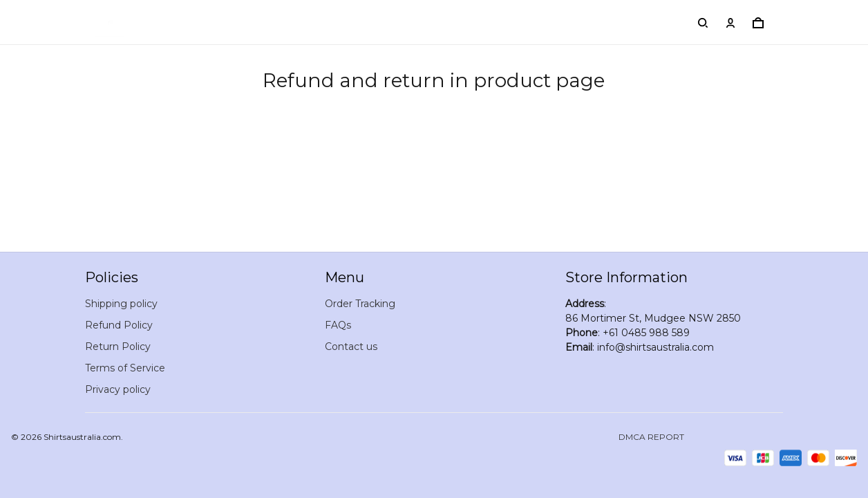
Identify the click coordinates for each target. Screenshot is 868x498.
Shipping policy (121, 304)
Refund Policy (119, 325)
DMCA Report (651, 437)
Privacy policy (118, 389)
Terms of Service (125, 368)
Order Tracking (360, 304)
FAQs (338, 325)
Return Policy (118, 347)
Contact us (351, 347)
